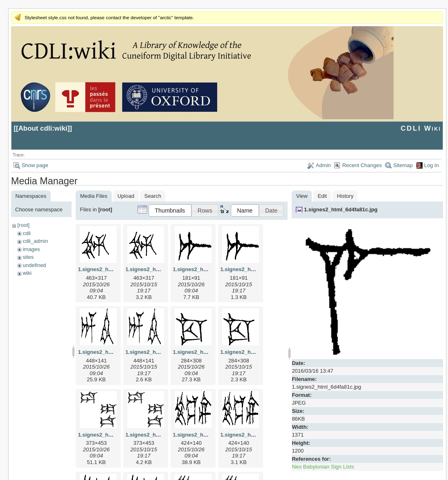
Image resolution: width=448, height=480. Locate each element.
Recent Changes (362, 165)
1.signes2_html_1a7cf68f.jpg (209, 269)
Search (153, 196)
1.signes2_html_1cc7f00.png (256, 352)
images (31, 249)
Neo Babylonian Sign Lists (323, 467)
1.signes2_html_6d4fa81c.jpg (341, 209)
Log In (432, 165)
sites (28, 257)
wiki (27, 273)
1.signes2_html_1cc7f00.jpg (208, 352)
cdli (27, 233)
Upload (126, 196)
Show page (35, 165)
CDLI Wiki (421, 128)
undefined (34, 265)
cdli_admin (35, 241)
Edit (322, 196)
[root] (23, 225)
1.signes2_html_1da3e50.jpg (114, 435)
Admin (323, 165)
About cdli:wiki (43, 128)
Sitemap (403, 165)
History (345, 196)
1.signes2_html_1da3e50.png (162, 435)
